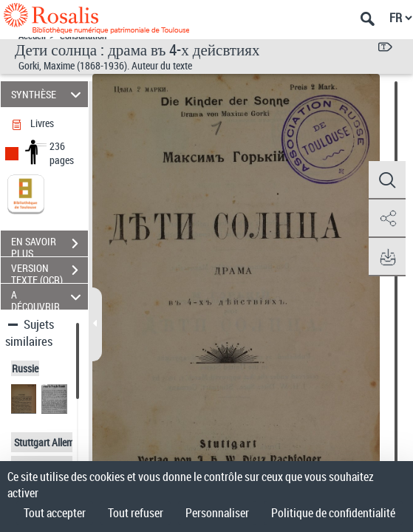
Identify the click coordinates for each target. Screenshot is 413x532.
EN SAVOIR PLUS (50, 245)
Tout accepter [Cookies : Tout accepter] (55, 513)
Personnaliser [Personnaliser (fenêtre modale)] (217, 513)
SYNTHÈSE (48, 94)
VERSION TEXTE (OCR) (50, 272)
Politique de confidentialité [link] (333, 513)
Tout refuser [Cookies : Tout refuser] (136, 513)
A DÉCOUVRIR (48, 297)
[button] (387, 180)
